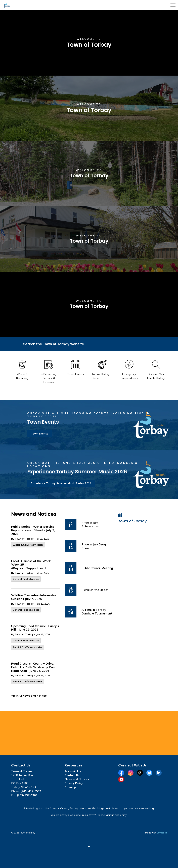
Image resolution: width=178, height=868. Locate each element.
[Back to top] (89, 847)
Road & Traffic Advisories (28, 647)
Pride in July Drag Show (94, 546)
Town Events (39, 433)
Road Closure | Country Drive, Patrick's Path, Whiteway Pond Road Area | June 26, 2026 (34, 667)
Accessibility (73, 771)
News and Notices (77, 779)
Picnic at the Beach (95, 590)
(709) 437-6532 (31, 791)
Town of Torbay (132, 521)
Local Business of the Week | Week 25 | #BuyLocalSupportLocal (32, 565)
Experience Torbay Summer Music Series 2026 (61, 483)
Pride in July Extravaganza (91, 524)
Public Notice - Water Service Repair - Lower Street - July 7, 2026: (33, 530)
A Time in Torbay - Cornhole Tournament (97, 612)
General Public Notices (26, 579)
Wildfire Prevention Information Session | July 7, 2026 (34, 597)
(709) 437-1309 (27, 795)
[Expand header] (173, 5)
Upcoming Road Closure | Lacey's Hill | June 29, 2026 (35, 628)
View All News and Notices (29, 696)
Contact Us (72, 775)
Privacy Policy (74, 783)
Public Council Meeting (97, 568)
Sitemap (70, 787)
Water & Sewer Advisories (28, 545)
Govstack (162, 833)
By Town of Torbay (22, 539)
